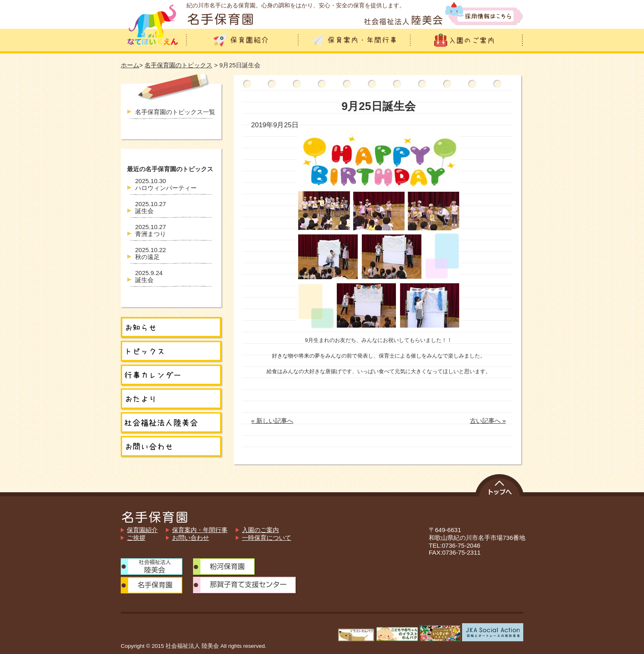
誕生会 (151, 207)
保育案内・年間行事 (200, 530)
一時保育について (267, 538)
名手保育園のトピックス (178, 65)
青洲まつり (151, 230)
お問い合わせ (191, 538)
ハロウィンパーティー (166, 184)
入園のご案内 (260, 530)
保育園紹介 (142, 530)
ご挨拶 (136, 538)
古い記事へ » (488, 421)
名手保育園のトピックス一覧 (175, 112)
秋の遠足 (151, 253)
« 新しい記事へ (273, 421)
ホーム (130, 65)
